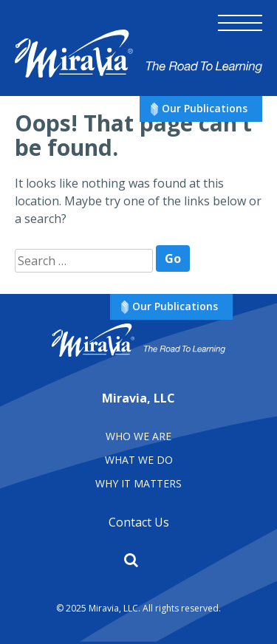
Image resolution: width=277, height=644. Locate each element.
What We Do (139, 460)
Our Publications (205, 108)
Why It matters (138, 483)
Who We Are (138, 436)
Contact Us (139, 522)
